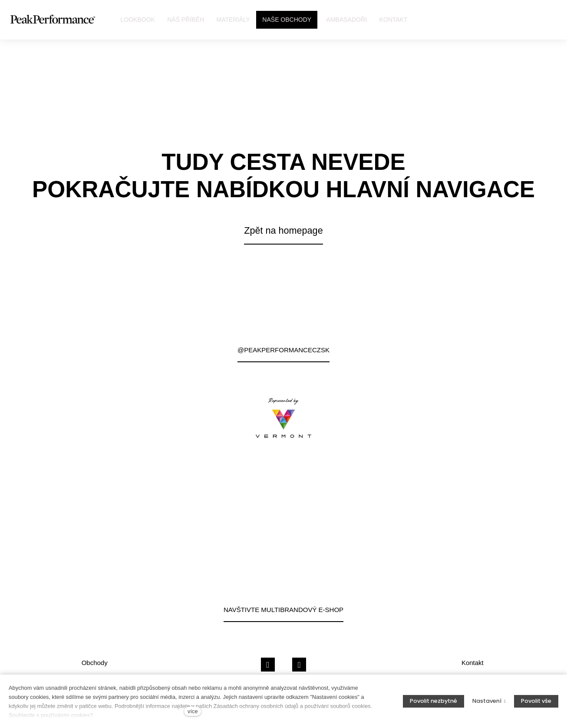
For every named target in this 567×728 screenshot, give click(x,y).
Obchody (95, 663)
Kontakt (473, 663)
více (193, 711)
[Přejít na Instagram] (299, 665)
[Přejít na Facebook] (268, 665)
